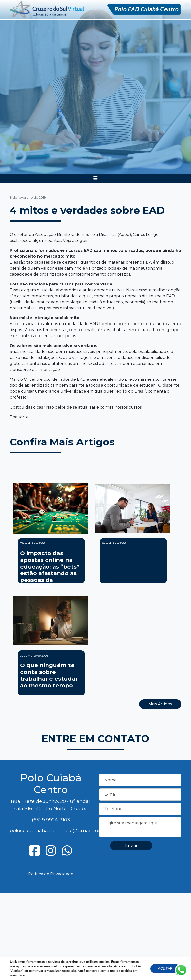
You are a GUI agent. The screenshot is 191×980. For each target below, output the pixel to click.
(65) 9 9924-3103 (51, 820)
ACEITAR (165, 968)
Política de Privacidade (51, 874)
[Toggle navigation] (95, 178)
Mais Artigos (160, 704)
